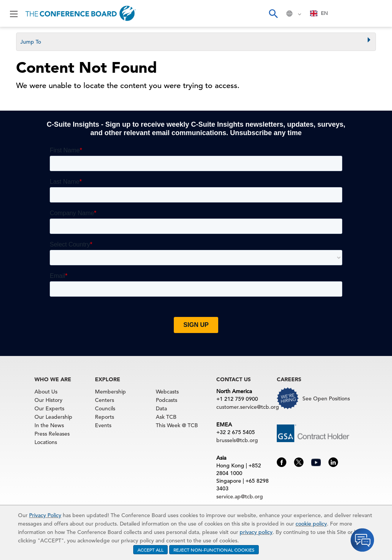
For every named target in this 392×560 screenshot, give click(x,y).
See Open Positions (326, 398)
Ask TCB (166, 417)
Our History (48, 400)
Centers (105, 400)
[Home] (81, 13)
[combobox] (319, 13)
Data (161, 408)
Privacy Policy (45, 515)
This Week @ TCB (177, 425)
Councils (105, 408)
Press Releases (52, 434)
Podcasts (167, 400)
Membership (110, 392)
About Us (46, 392)
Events (103, 425)
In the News (49, 425)
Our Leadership (53, 417)
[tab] (196, 42)
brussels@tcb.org (237, 440)
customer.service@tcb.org (248, 407)
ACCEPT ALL (150, 550)
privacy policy (256, 532)
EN (319, 13)
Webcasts (167, 392)
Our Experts (49, 408)
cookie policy (311, 524)
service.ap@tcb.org (240, 496)
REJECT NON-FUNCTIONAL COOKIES (214, 550)
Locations (46, 442)
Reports (105, 417)
